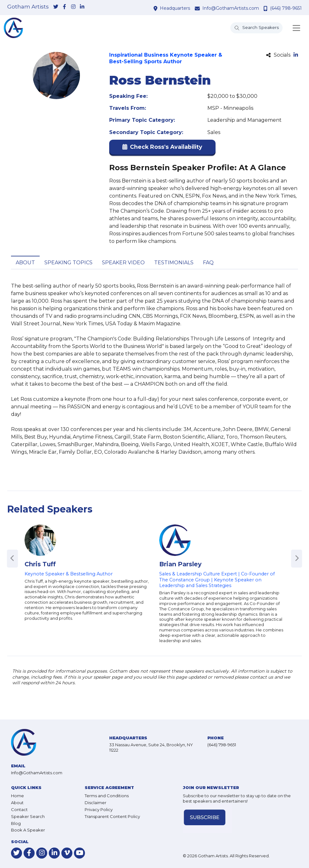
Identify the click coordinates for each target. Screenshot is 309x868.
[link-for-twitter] (56, 7)
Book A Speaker (28, 830)
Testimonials (174, 263)
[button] (162, 148)
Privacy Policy (99, 809)
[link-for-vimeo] (67, 853)
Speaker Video (123, 263)
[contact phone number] (266, 8)
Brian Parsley (180, 564)
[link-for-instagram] (73, 7)
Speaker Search (28, 816)
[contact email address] (198, 8)
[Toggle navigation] (296, 28)
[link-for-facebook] (65, 7)
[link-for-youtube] (79, 853)
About (25, 263)
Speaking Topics (68, 263)
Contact (19, 809)
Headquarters (175, 8)
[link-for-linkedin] (82, 7)
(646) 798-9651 (286, 8)
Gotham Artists (28, 7)
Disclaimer (96, 803)
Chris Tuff (40, 564)
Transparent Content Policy (112, 816)
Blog (16, 823)
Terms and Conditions (107, 796)
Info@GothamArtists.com (231, 8)
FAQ (208, 263)
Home (17, 796)
